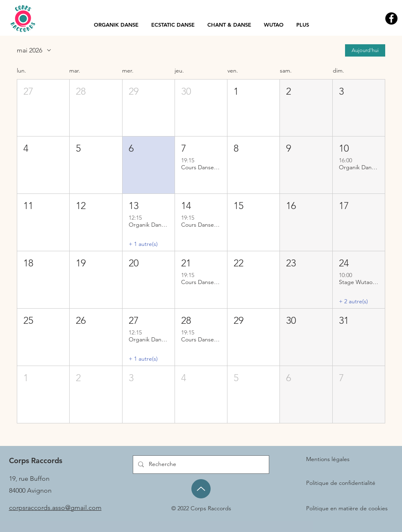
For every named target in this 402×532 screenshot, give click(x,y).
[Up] (201, 489)
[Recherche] (200, 465)
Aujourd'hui (365, 50)
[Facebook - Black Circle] (391, 18)
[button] (43, 108)
